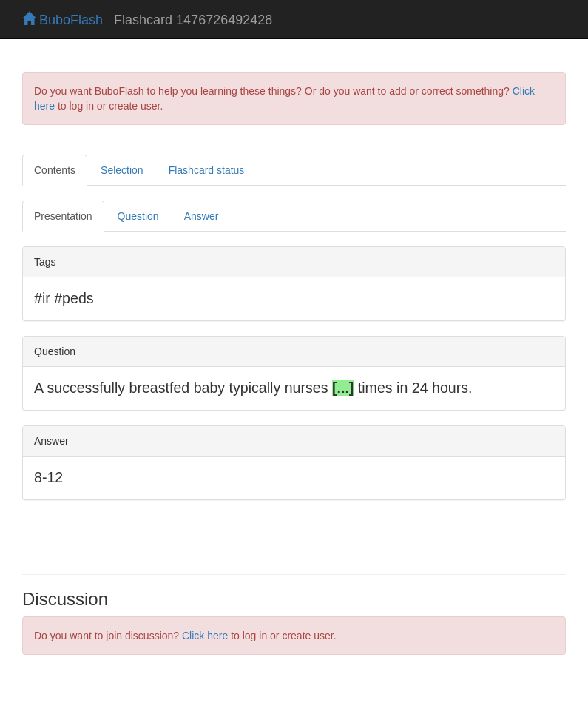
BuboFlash (62, 20)
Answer (202, 216)
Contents (55, 170)
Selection (122, 170)
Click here (205, 636)
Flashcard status (207, 170)
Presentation (63, 216)
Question (138, 216)
